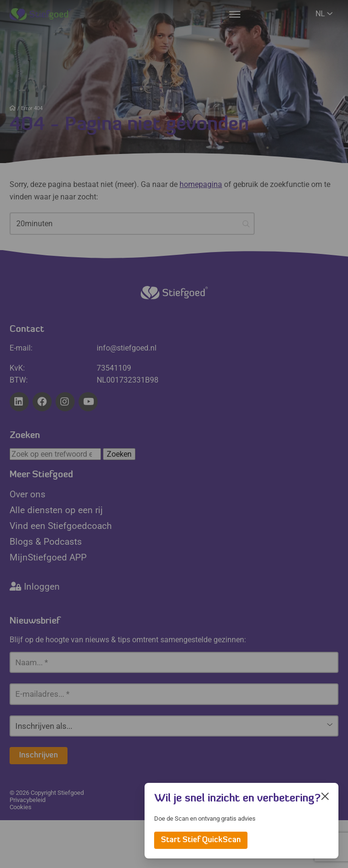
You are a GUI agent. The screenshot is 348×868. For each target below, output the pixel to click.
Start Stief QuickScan (201, 840)
